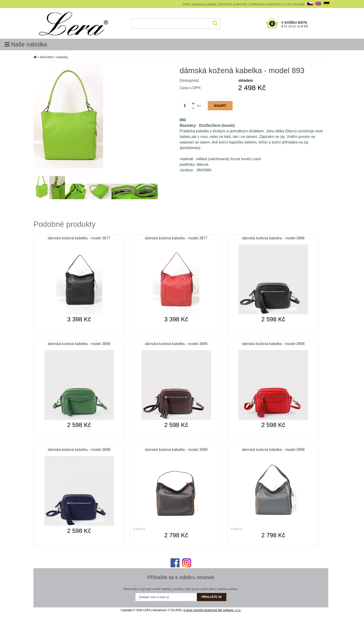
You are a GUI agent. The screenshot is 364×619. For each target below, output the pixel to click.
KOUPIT (220, 106)
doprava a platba (204, 4)
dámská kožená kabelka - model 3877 (79, 238)
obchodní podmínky (233, 4)
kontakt (299, 4)
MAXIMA (46, 57)
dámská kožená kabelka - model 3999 (176, 450)
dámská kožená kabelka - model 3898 (273, 238)
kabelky (62, 57)
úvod (186, 4)
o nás (287, 4)
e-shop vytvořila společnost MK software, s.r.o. (212, 610)
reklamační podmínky (265, 4)
